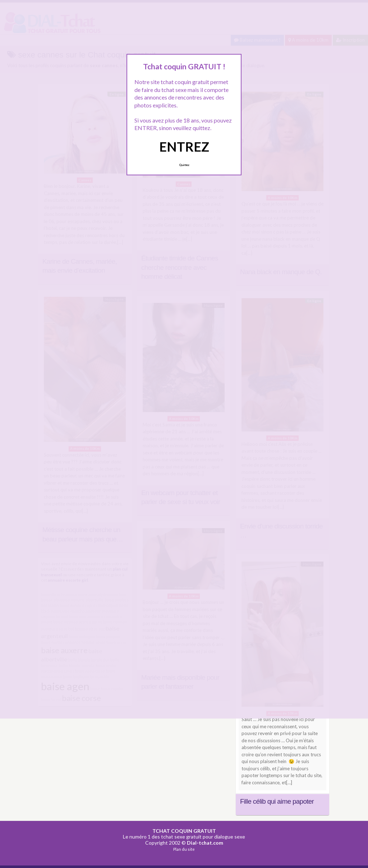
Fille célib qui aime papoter (277, 801)
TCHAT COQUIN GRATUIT (184, 831)
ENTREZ (184, 147)
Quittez (184, 165)
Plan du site (184, 849)
